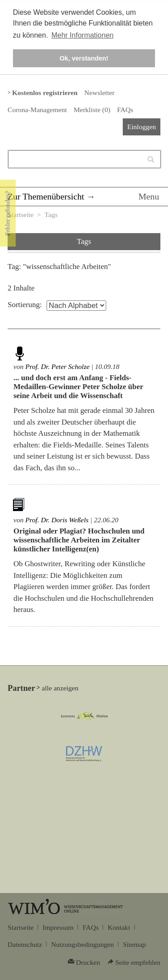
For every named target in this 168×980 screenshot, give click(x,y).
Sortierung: (25, 305)
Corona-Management (37, 110)
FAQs (125, 110)
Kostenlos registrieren (45, 93)
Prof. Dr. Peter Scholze (57, 366)
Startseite (21, 215)
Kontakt (119, 927)
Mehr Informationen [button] (83, 35)
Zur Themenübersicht (46, 196)
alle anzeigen (60, 688)
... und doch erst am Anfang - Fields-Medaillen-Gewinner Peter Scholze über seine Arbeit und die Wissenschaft (78, 387)
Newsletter (99, 93)
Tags (51, 215)
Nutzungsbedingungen (82, 944)
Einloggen (142, 127)
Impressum (58, 927)
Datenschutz (25, 944)
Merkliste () (92, 110)
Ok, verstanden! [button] (84, 58)
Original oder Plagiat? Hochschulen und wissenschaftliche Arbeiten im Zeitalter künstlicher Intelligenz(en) (79, 540)
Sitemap (134, 944)
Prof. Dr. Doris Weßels (57, 520)
